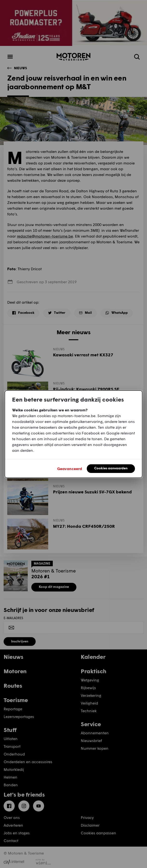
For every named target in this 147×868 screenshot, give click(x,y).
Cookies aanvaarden (111, 468)
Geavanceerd (70, 469)
